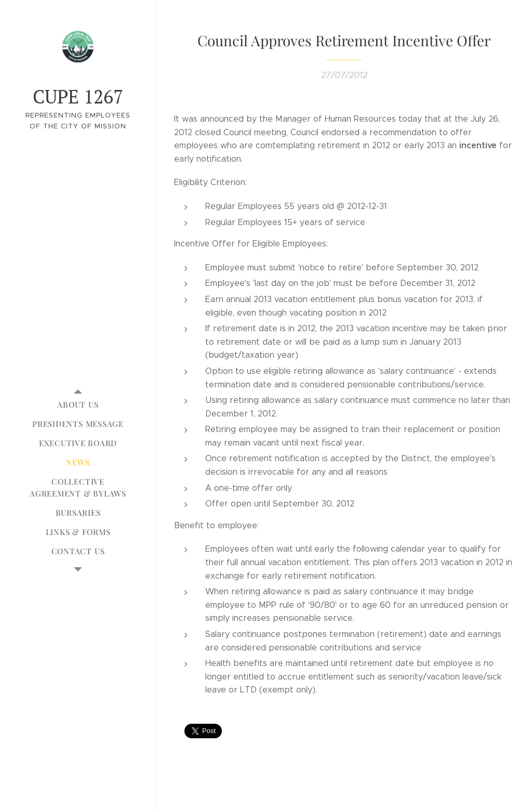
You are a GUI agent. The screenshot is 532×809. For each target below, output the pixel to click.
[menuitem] (78, 405)
